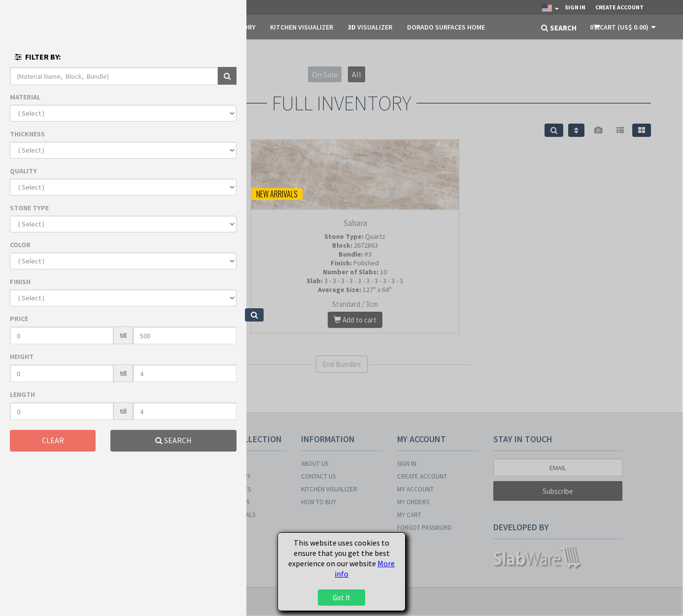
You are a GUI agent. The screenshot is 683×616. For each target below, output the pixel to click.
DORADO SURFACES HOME (446, 27)
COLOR (20, 245)
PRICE (19, 319)
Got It (341, 598)
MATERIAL (25, 97)
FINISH (20, 282)
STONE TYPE (29, 208)
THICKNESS (27, 134)
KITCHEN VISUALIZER (302, 27)
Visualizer (370, 27)
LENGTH (22, 394)
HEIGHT (22, 357)
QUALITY (23, 171)
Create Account (619, 7)
